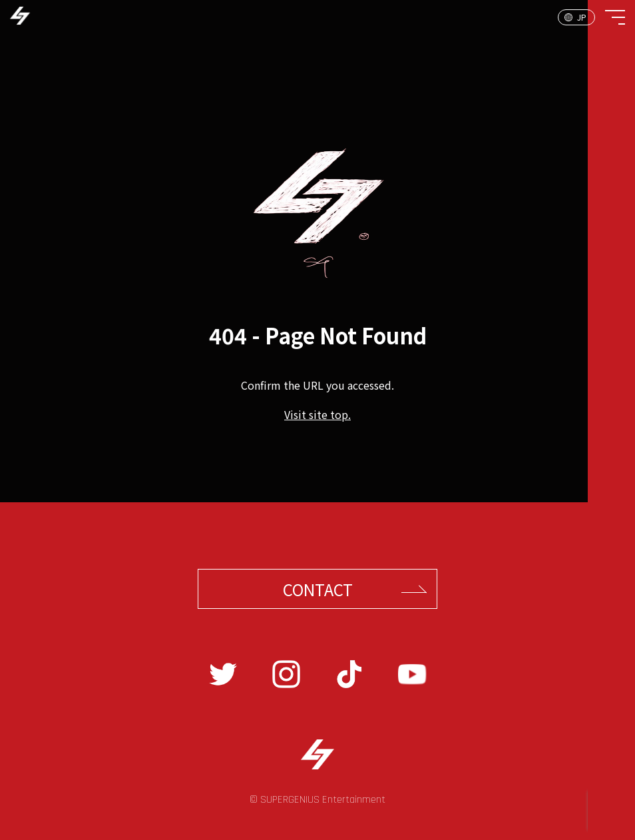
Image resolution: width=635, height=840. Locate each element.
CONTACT (318, 589)
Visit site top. (317, 414)
